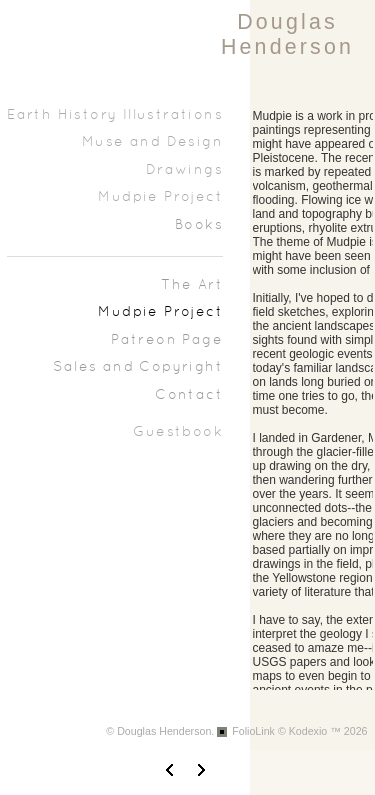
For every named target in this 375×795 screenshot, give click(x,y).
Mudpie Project (160, 197)
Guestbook (178, 432)
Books (199, 225)
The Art (192, 285)
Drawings (184, 170)
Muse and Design (152, 142)
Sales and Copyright (138, 367)
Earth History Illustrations (115, 115)
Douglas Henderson (287, 34)
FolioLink (253, 731)
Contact (189, 395)
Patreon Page (167, 340)
